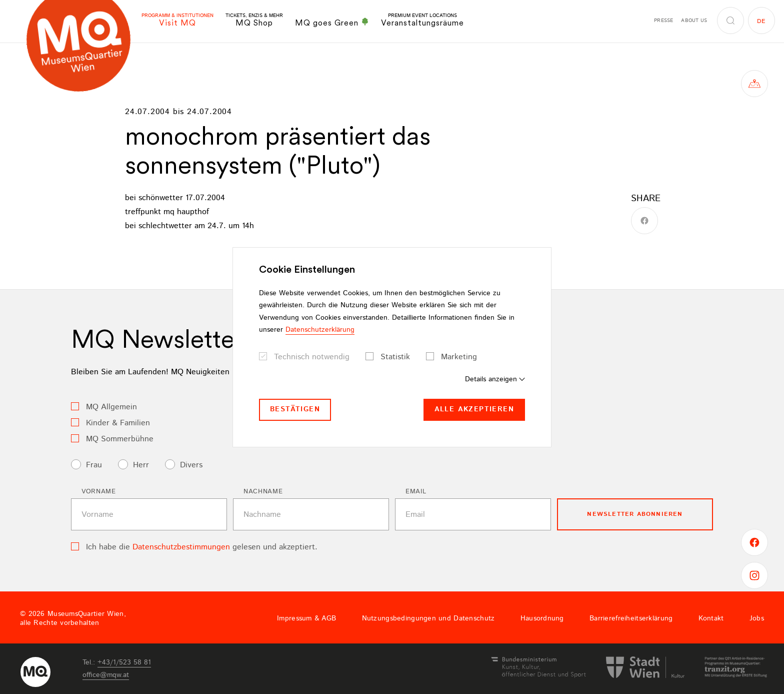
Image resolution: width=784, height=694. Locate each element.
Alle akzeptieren (474, 409)
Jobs (757, 618)
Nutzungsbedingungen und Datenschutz (428, 618)
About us (694, 21)
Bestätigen (295, 409)
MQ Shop (254, 20)
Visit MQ (177, 20)
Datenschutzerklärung (320, 330)
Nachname (263, 492)
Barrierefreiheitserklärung (631, 618)
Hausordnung (542, 618)
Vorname (99, 492)
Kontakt (711, 618)
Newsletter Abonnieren (635, 514)
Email (416, 492)
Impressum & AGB (306, 618)
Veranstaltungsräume (422, 20)
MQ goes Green (332, 23)
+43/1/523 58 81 (124, 662)
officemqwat (106, 675)
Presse (663, 21)
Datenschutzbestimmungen (181, 547)
